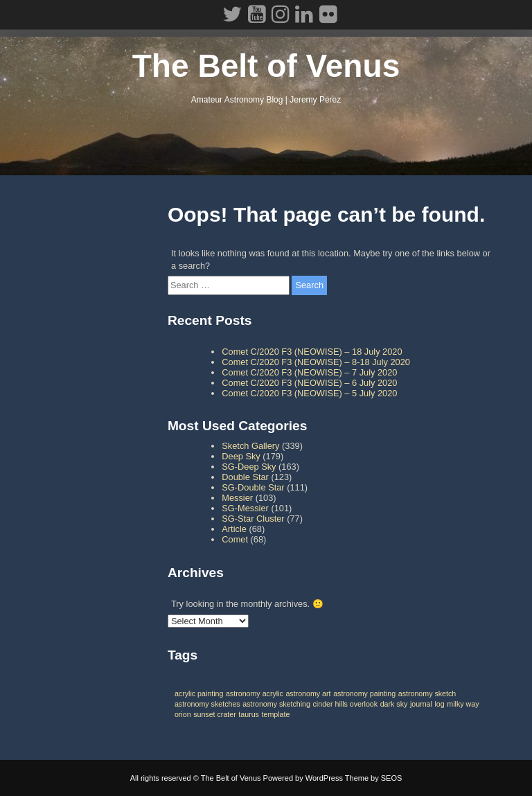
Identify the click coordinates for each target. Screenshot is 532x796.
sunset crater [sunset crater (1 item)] (215, 714)
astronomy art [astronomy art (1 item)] (308, 693)
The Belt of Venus (266, 66)
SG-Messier (245, 508)
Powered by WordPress (303, 778)
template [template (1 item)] (276, 714)
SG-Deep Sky (249, 467)
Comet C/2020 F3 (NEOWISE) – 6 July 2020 (309, 383)
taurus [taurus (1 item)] (249, 714)
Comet (235, 539)
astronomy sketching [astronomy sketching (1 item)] (276, 704)
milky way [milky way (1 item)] (463, 704)
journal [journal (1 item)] (421, 704)
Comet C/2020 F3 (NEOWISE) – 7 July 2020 (309, 372)
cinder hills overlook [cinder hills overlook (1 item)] (346, 704)
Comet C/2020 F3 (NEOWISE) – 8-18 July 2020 (316, 362)
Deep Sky (241, 456)
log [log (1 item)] (439, 704)
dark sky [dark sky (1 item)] (394, 704)
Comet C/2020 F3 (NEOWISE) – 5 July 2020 (309, 393)
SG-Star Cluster (253, 519)
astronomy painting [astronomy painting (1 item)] (364, 693)
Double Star (245, 477)
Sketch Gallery (250, 446)
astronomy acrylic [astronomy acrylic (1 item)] (255, 693)
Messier (237, 498)
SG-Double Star (253, 487)
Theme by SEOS (374, 778)
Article (234, 529)
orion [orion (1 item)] (183, 714)
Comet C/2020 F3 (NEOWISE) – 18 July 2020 (312, 352)
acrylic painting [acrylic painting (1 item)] (199, 693)
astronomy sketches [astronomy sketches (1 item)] (207, 704)
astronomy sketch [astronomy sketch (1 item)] (427, 693)
